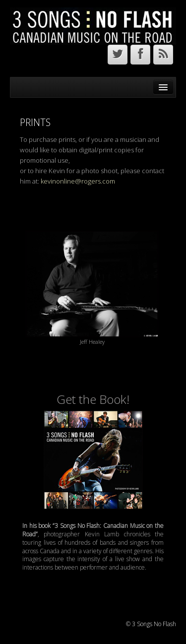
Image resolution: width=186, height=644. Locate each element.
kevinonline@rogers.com (78, 181)
